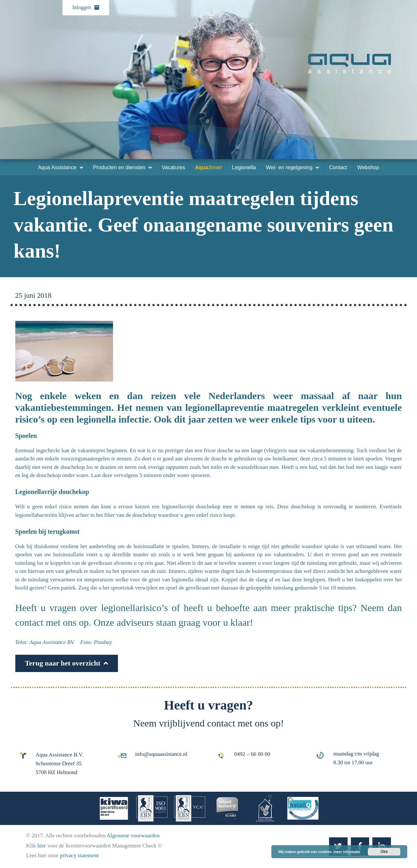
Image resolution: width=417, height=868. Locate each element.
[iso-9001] (152, 808)
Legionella (244, 167)
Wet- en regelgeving (292, 167)
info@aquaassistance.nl (161, 754)
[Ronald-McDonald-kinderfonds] (265, 808)
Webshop (368, 167)
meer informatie (347, 852)
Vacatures (173, 167)
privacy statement (79, 855)
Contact (338, 167)
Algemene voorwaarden (133, 836)
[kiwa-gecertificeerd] (114, 808)
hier (42, 846)
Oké (384, 852)
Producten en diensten (122, 167)
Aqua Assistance (60, 167)
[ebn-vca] (190, 808)
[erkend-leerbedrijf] (227, 808)
